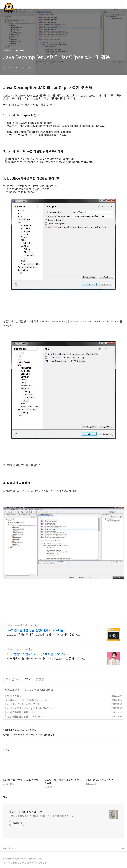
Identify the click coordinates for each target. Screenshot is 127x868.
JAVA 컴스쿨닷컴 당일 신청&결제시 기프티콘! (36, 630)
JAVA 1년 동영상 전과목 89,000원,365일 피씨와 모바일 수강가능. (43, 634)
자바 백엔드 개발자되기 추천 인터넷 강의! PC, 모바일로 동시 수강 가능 (46, 658)
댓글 (5, 797)
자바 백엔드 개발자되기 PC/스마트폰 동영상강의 (38, 654)
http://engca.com (17, 649)
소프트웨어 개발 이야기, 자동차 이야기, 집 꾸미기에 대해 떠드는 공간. (43, 816)
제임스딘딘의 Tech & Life (26, 812)
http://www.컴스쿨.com (20, 625)
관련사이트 (8, 848)
